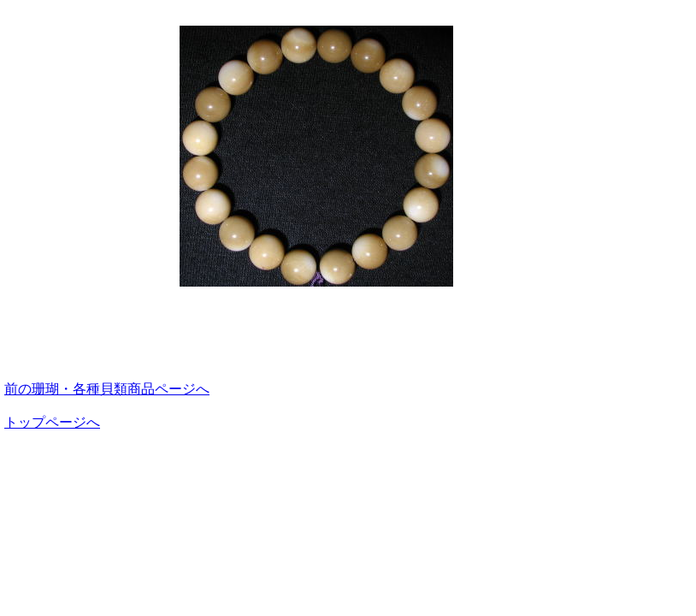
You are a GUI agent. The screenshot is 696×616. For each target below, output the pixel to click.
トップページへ (52, 422)
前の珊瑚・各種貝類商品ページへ (107, 389)
